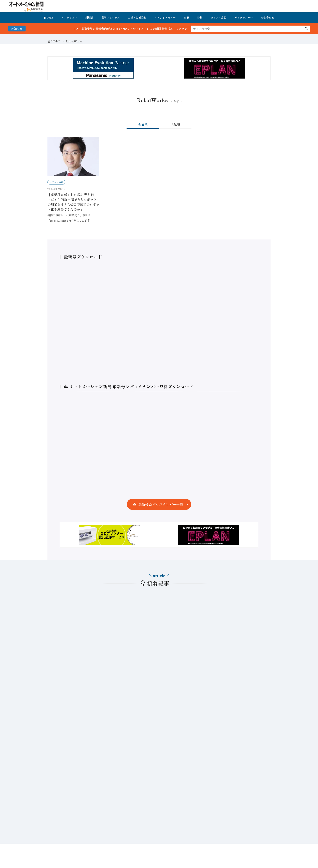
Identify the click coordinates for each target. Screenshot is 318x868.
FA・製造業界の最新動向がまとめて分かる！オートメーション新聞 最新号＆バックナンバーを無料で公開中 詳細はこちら (162, 29)
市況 (186, 18)
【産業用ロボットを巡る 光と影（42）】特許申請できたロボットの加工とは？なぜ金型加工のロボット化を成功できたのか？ (73, 202)
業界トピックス (111, 18)
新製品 (89, 18)
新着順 (143, 124)
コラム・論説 (218, 18)
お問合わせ (268, 18)
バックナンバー (244, 18)
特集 (200, 18)
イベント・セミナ (165, 18)
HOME (49, 18)
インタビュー (69, 18)
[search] (306, 29)
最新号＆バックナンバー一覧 (161, 504)
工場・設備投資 (137, 18)
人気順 (175, 124)
